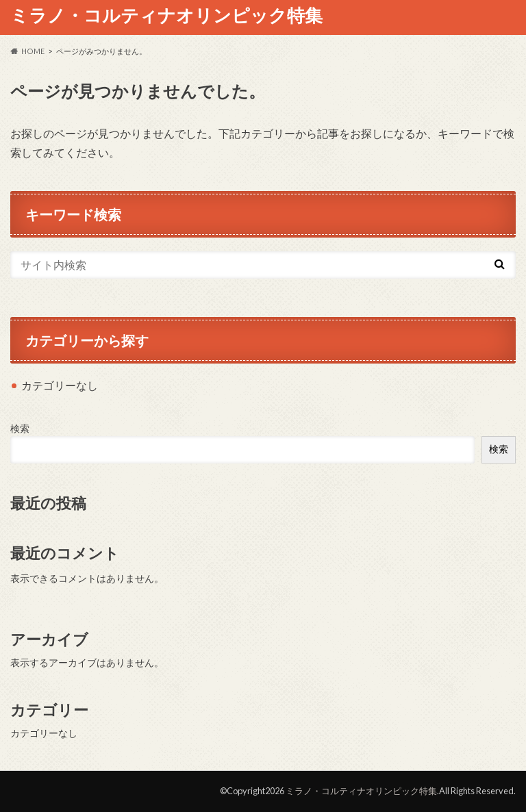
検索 (20, 428)
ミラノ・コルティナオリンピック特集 (166, 15)
